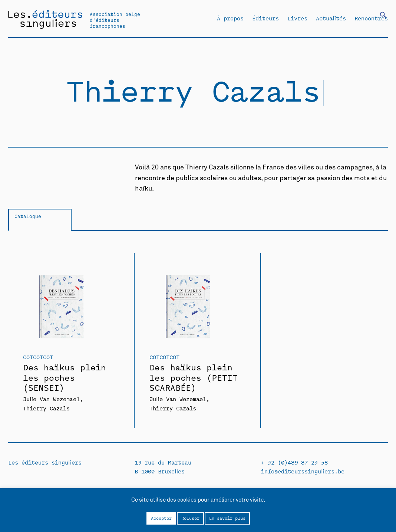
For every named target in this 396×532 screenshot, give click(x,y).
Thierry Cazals (46, 408)
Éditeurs (265, 18)
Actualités (331, 18)
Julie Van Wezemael (51, 399)
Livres (297, 18)
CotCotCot (38, 357)
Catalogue (28, 216)
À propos (230, 18)
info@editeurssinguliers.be (303, 471)
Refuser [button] (190, 518)
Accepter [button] (161, 518)
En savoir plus (227, 518)
